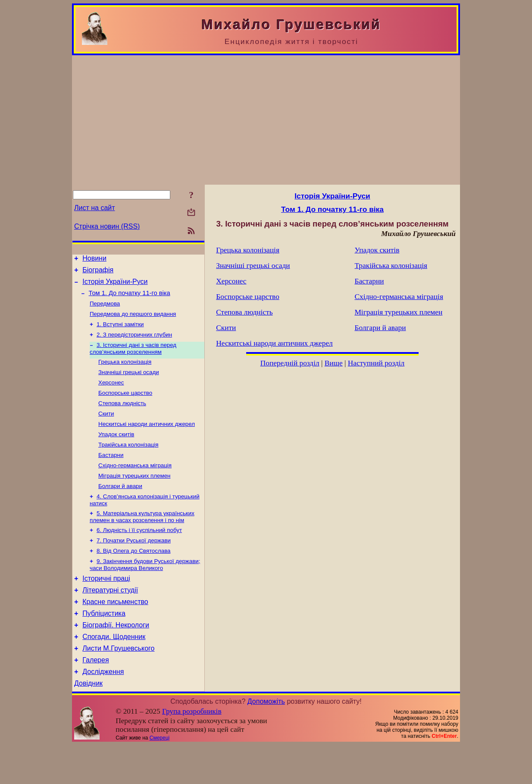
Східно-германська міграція (135, 484)
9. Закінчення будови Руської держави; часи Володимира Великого (145, 590)
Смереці (160, 777)
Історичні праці (106, 606)
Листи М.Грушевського (118, 683)
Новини (94, 260)
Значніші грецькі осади (129, 383)
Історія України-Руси (115, 285)
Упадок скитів (116, 451)
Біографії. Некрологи (116, 657)
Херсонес (111, 395)
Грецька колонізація (125, 372)
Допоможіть (266, 740)
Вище (334, 363)
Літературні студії (110, 619)
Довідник (88, 722)
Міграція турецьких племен (134, 496)
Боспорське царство (125, 406)
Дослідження (103, 709)
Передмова (105, 310)
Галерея (95, 696)
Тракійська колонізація (128, 462)
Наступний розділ (376, 363)
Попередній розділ (290, 363)
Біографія (98, 272)
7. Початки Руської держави (134, 565)
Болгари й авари (120, 507)
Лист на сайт (95, 208)
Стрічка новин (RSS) (107, 226)
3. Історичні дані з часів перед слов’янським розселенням (133, 358)
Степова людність (122, 417)
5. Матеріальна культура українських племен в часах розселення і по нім (142, 539)
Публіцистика (104, 644)
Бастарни (111, 473)
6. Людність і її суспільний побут (139, 553)
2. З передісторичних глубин (134, 343)
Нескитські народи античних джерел (147, 439)
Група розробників (192, 750)
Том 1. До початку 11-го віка (130, 298)
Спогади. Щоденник (114, 670)
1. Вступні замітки (120, 332)
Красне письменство (115, 631)
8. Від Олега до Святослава (133, 576)
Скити (106, 428)
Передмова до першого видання (133, 321)
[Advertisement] (266, 120)
